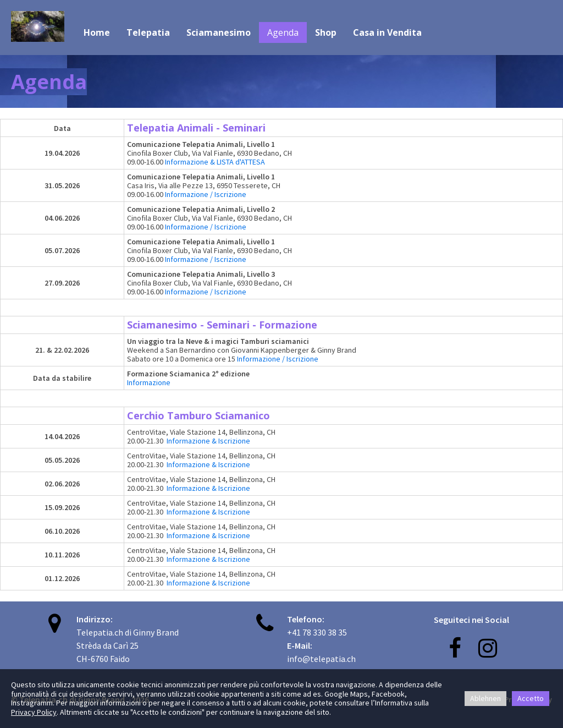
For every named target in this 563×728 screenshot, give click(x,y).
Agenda (283, 32)
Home (97, 32)
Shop (326, 32)
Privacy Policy (34, 712)
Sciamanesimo (219, 32)
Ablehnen (485, 698)
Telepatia (148, 32)
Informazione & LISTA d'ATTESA (216, 162)
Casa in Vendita (387, 32)
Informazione (149, 382)
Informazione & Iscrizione (208, 441)
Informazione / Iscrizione (206, 194)
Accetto (531, 698)
